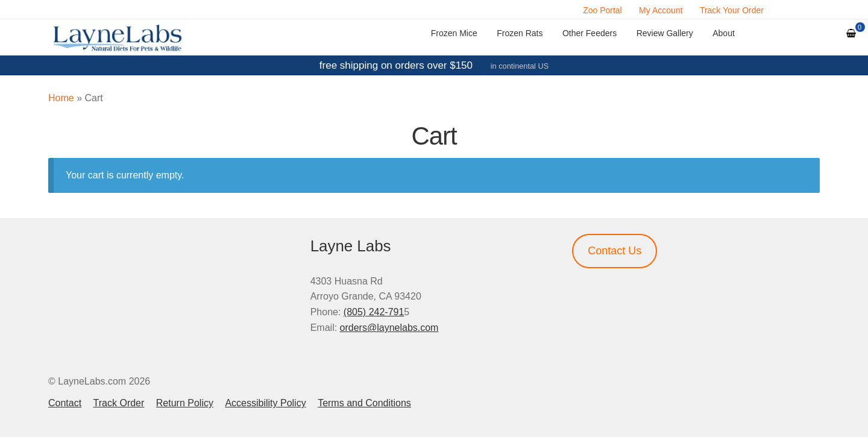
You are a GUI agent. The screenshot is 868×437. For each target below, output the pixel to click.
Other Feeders (590, 33)
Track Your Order (732, 10)
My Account (661, 10)
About (724, 33)
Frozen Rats (520, 33)
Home (61, 98)
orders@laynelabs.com (389, 328)
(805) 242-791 (374, 312)
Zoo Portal (602, 10)
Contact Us (615, 251)
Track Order (119, 403)
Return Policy (185, 403)
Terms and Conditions (364, 403)
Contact (65, 403)
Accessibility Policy (265, 403)
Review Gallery (665, 33)
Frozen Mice (454, 33)
